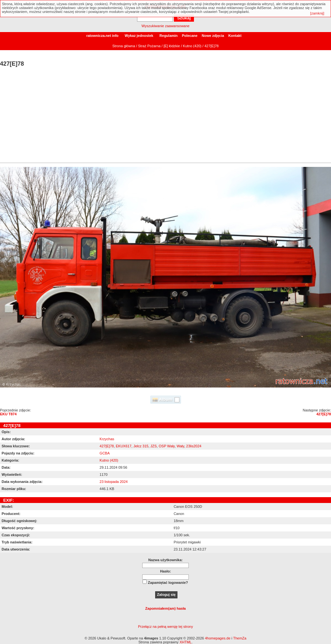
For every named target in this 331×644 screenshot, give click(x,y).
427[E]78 (324, 414)
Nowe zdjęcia (213, 36)
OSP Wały (167, 446)
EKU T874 (8, 414)
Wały (180, 446)
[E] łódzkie (172, 46)
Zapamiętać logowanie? (168, 583)
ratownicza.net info (102, 36)
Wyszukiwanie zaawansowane (165, 26)
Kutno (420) (192, 46)
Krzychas (107, 439)
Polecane (190, 36)
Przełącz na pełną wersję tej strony (165, 627)
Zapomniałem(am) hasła (165, 608)
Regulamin (168, 36)
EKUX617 (123, 446)
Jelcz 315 (141, 446)
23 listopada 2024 (114, 482)
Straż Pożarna (149, 46)
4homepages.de (218, 638)
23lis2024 (194, 446)
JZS (154, 446)
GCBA (105, 453)
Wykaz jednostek (139, 36)
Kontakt (235, 36)
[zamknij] (317, 13)
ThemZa (240, 638)
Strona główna (124, 46)
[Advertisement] (165, 116)
